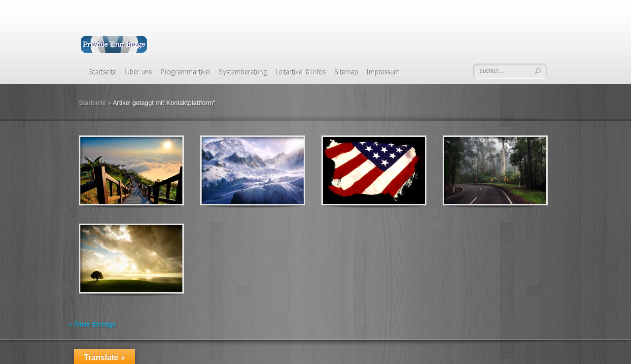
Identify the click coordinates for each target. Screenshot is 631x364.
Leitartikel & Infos (301, 72)
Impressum (383, 72)
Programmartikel (185, 72)
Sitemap (346, 72)
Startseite (103, 72)
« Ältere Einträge (92, 324)
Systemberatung (243, 72)
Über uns (138, 72)
